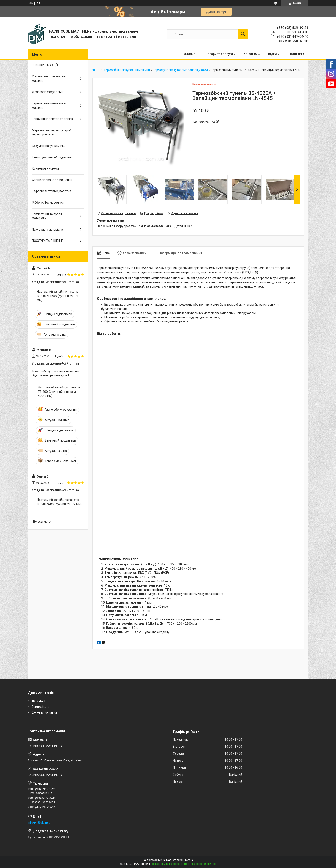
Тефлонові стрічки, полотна (52, 191)
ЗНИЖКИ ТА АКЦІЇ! (45, 65)
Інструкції (38, 701)
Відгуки (274, 54)
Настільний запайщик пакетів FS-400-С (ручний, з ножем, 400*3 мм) (59, 392)
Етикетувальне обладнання (52, 157)
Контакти (297, 54)
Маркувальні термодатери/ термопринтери (52, 132)
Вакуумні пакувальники (49, 146)
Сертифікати (40, 707)
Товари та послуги (219, 54)
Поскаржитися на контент (166, 864)
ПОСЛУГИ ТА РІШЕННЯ (48, 241)
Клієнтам (250, 54)
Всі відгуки (41, 522)
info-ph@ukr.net (39, 822)
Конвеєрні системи (45, 168)
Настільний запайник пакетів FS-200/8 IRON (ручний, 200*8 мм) (58, 296)
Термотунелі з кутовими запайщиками (180, 70)
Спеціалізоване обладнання (52, 180)
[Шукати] (243, 34)
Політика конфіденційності (201, 864)
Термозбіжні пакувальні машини (127, 70)
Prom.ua (189, 860)
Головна (189, 54)
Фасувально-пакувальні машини (49, 79)
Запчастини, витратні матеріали (47, 216)
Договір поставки (44, 712)
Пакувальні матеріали (48, 230)
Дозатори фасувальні (48, 92)
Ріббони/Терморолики (48, 203)
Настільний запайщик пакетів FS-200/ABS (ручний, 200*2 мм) (59, 502)
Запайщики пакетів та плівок (52, 119)
